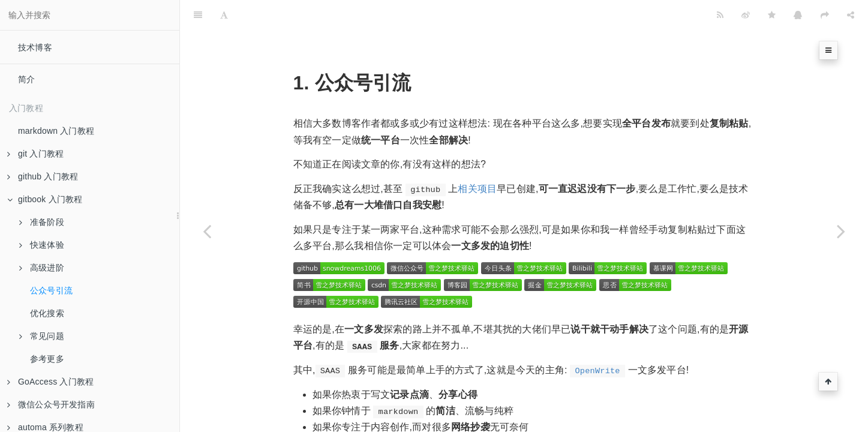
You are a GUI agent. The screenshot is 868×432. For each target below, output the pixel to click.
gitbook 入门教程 (45, 199)
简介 (26, 79)
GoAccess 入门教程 (50, 382)
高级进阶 (42, 268)
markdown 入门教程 (56, 131)
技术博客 (35, 47)
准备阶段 (42, 222)
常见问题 (42, 336)
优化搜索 (47, 313)
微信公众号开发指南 (51, 404)
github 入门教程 (43, 176)
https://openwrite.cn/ (382, 421)
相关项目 (477, 159)
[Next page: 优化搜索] (841, 231)
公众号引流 (51, 290)
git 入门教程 (35, 154)
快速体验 (42, 245)
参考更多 (47, 359)
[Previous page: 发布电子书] (207, 231)
